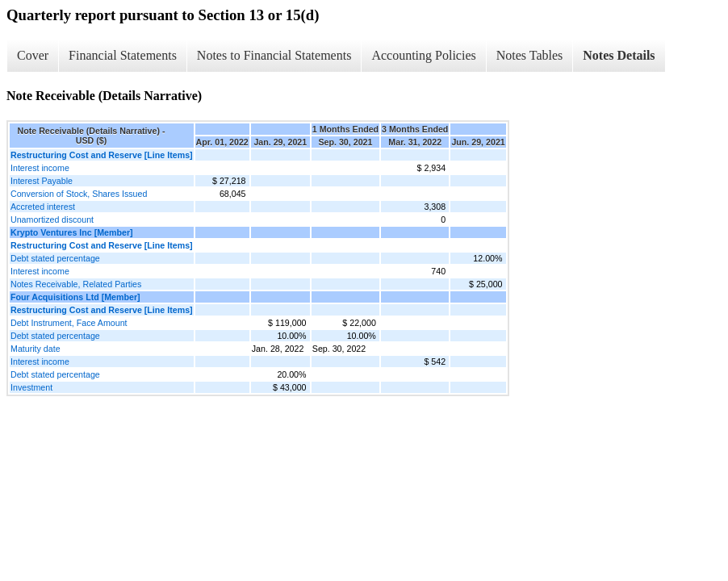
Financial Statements (123, 55)
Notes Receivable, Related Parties (76, 284)
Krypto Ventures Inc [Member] (72, 232)
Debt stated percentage (55, 258)
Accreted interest (43, 207)
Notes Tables (530, 55)
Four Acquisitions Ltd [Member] (75, 297)
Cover (33, 55)
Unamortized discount (52, 219)
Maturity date (36, 349)
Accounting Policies (423, 55)
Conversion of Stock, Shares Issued (79, 194)
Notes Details (619, 55)
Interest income (40, 168)
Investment (31, 387)
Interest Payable (42, 181)
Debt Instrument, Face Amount (69, 323)
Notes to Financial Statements (274, 55)
